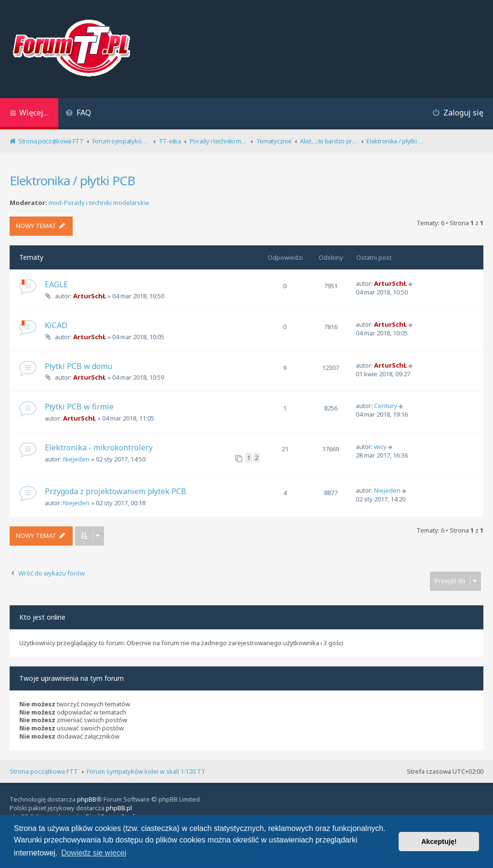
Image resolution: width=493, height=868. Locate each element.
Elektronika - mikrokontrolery (99, 447)
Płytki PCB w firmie (79, 407)
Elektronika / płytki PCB (72, 180)
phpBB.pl (119, 808)
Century (386, 406)
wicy (380, 447)
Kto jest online (42, 617)
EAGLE (56, 284)
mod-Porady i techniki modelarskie (99, 203)
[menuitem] (78, 114)
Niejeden (76, 459)
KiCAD (56, 325)
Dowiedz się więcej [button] (94, 853)
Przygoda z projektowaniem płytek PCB (116, 491)
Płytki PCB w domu (78, 366)
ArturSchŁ (90, 296)
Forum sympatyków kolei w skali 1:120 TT (146, 771)
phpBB (87, 799)
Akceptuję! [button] (439, 842)
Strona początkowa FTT (44, 771)
